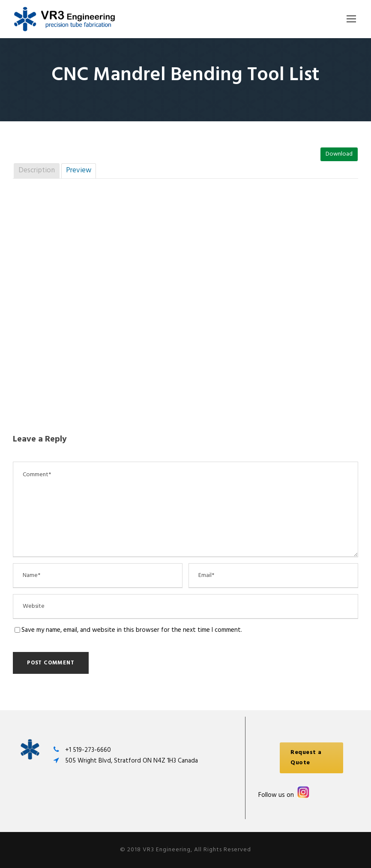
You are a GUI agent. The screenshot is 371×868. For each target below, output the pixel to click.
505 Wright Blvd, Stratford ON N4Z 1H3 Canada (132, 761)
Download (339, 154)
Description (37, 170)
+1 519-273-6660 (88, 750)
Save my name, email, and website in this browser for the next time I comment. (132, 630)
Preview (79, 170)
